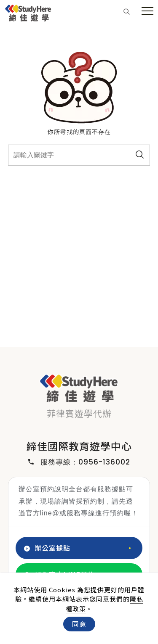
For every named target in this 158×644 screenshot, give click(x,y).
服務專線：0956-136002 (79, 462)
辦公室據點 (47, 548)
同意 (79, 624)
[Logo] (28, 12)
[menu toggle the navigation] (147, 11)
